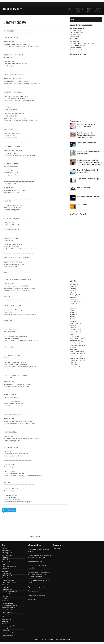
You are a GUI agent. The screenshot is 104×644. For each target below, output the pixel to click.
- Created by (62, 640)
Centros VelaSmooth (76, 50)
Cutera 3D (73, 304)
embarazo (73, 312)
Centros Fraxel (74, 37)
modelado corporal (75, 341)
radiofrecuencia (75, 343)
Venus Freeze (74, 367)
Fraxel (72, 325)
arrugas (72, 286)
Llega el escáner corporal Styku (89, 179)
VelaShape (73, 363)
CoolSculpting (74, 295)
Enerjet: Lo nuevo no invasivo (88, 196)
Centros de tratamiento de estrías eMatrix (82, 43)
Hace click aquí (57, 548)
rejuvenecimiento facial (77, 345)
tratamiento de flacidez (77, 354)
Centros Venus (74, 41)
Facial (72, 319)
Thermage (73, 349)
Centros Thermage (76, 35)
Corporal (73, 297)
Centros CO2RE (75, 39)
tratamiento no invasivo (77, 358)
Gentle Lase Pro (75, 330)
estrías (72, 317)
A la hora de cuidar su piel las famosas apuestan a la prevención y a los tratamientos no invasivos (89, 162)
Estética (72, 315)
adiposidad (73, 284)
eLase (72, 308)
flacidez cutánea (75, 323)
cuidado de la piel (75, 302)
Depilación (73, 306)
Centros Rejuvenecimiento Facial (80, 46)
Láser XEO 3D (82, 205)
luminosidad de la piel (76, 339)
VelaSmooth (74, 365)
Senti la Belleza (13, 9)
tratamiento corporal (76, 352)
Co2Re (72, 293)
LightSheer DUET (75, 336)
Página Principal (35, 537)
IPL (71, 334)
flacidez (72, 321)
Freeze (72, 328)
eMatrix (72, 310)
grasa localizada (75, 332)
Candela (73, 288)
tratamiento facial (75, 356)
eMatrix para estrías (84, 187)
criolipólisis (73, 299)
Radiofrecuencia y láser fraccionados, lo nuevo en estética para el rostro (87, 135)
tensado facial (74, 347)
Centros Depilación (76, 48)
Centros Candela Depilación (78, 28)
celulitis (72, 291)
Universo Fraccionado (76, 360)
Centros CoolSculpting (77, 32)
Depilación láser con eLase (87, 143)
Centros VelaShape (76, 30)
